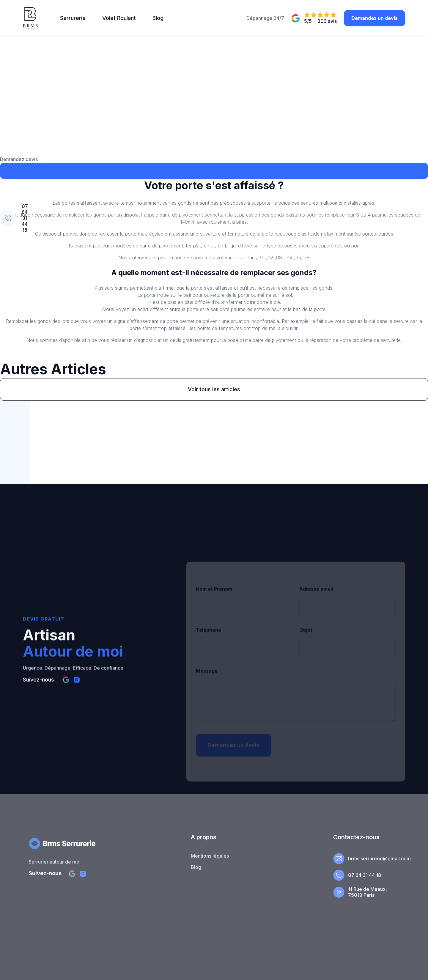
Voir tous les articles (214, 389)
